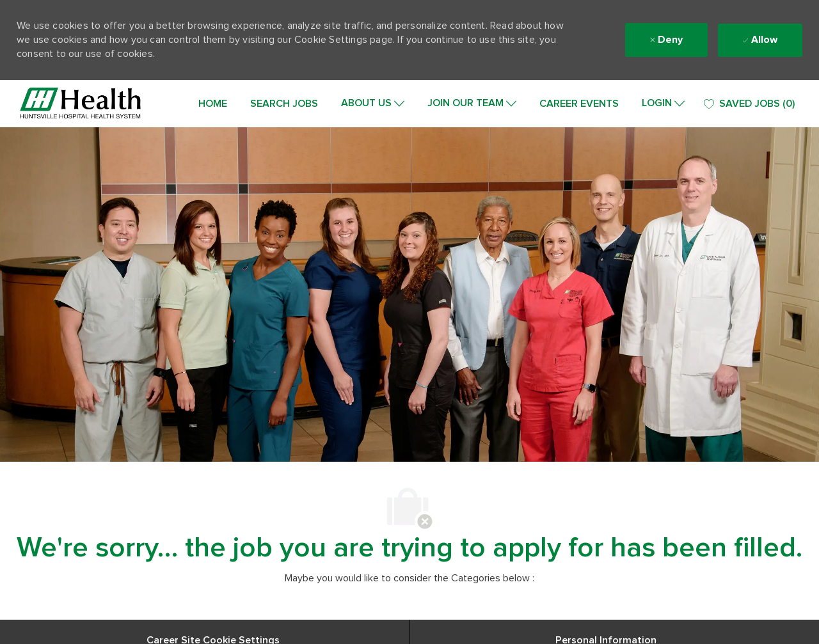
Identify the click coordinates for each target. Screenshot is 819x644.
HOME (213, 104)
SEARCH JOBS (284, 104)
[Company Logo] (81, 104)
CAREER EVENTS (579, 104)
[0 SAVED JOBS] (749, 104)
